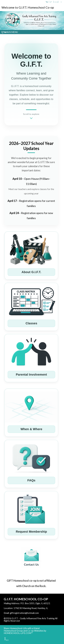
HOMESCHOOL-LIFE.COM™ (18, 633)
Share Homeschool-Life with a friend (22, 628)
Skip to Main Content (33, 621)
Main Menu (10, 32)
